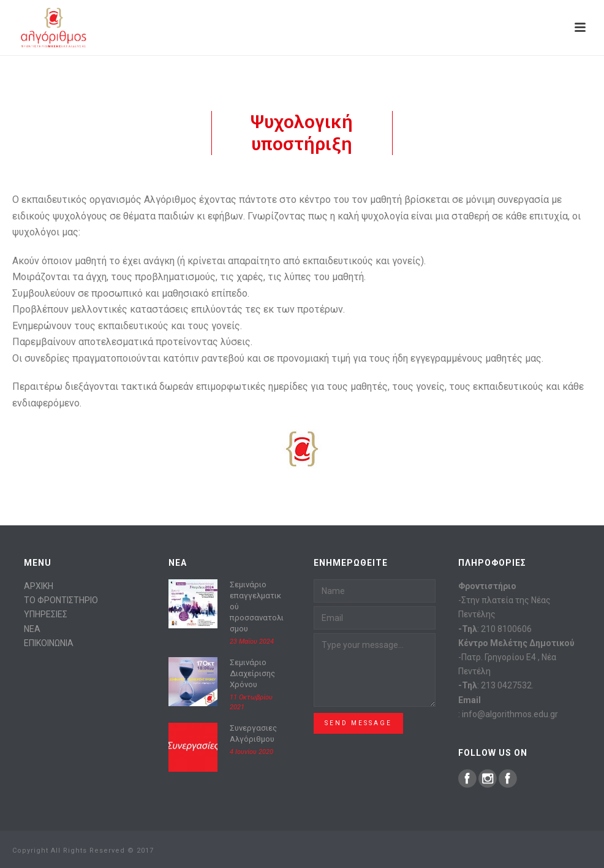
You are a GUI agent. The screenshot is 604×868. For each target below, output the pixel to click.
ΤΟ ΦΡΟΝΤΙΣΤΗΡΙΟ (61, 600)
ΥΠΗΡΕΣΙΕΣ (46, 614)
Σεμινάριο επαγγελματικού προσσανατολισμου (257, 607)
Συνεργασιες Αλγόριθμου (253, 733)
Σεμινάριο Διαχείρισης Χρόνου (252, 673)
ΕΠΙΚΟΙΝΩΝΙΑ (49, 643)
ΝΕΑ (32, 629)
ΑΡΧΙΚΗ (39, 586)
